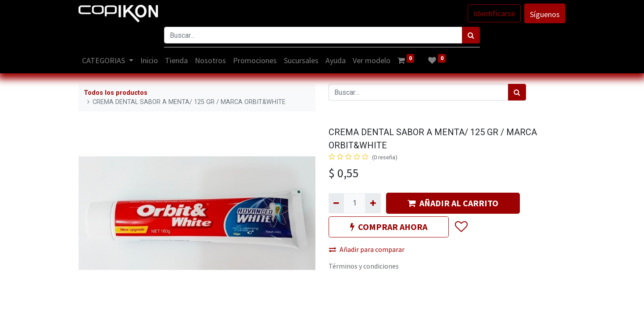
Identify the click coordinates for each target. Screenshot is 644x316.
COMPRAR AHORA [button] (389, 227)
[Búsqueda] (471, 35)
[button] (461, 227)
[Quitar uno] (336, 203)
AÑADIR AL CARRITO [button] (453, 203)
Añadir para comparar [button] (367, 249)
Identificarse (494, 13)
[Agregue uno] (373, 203)
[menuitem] (149, 60)
